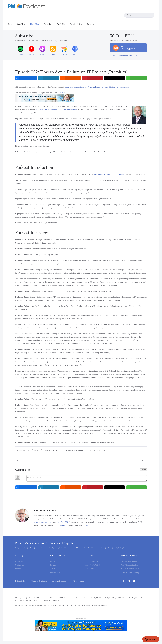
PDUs (62, 93)
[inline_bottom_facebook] (26, 487)
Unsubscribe (55, 573)
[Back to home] (27, 6)
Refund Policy (21, 581)
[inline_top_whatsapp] (136, 78)
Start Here (21, 24)
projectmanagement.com (44, 522)
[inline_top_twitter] (115, 78)
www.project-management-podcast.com (109, 174)
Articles (53, 569)
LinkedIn (88, 525)
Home (10, 24)
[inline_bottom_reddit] (71, 487)
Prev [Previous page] (18, 461)
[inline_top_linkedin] (49, 78)
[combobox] (139, 15)
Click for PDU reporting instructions (124, 55)
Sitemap (53, 565)
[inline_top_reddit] (71, 78)
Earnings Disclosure (60, 581)
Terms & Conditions (39, 581)
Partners (18, 569)
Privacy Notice (78, 581)
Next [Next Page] (144, 461)
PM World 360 (62, 522)
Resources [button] (91, 24)
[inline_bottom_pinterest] (93, 487)
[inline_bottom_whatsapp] (136, 487)
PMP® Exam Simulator (130, 565)
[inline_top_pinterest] (93, 78)
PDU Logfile (90, 569)
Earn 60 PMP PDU (93, 565)
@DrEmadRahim (70, 109)
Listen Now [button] (35, 24)
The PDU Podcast (92, 561)
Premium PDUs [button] (76, 24)
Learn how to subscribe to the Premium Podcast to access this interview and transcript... (98, 87)
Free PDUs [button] (61, 24)
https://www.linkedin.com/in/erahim (49, 109)
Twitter (62, 525)
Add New (143, 470)
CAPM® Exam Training (130, 573)
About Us (19, 561)
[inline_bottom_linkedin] (49, 487)
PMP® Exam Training (129, 561)
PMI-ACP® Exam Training (131, 569)
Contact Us (19, 565)
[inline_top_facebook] (26, 78)
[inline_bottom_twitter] (115, 487)
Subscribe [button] (48, 24)
